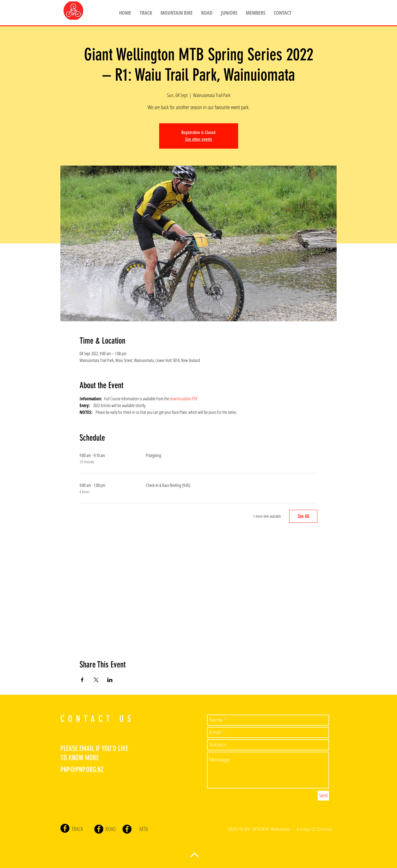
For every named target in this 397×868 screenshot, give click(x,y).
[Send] (323, 796)
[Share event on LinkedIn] (110, 680)
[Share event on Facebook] (82, 680)
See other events (199, 139)
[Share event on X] (96, 680)
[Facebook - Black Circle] (65, 828)
